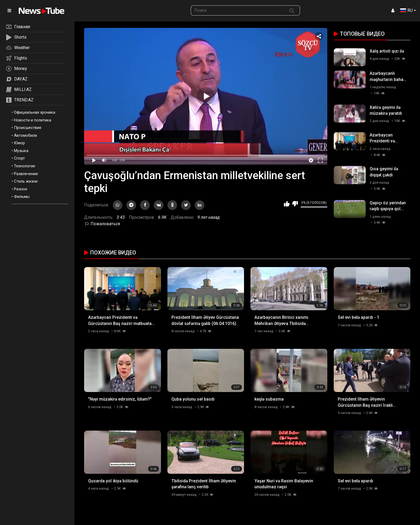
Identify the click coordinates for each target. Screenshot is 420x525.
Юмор (19, 143)
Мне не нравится (295, 204)
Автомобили (25, 135)
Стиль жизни (26, 181)
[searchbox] (237, 10)
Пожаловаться (102, 224)
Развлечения (26, 174)
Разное (21, 189)
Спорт (19, 158)
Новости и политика (33, 120)
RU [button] (406, 10)
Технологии (25, 166)
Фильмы (22, 197)
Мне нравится (287, 204)
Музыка (21, 151)
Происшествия (28, 128)
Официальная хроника (35, 112)
